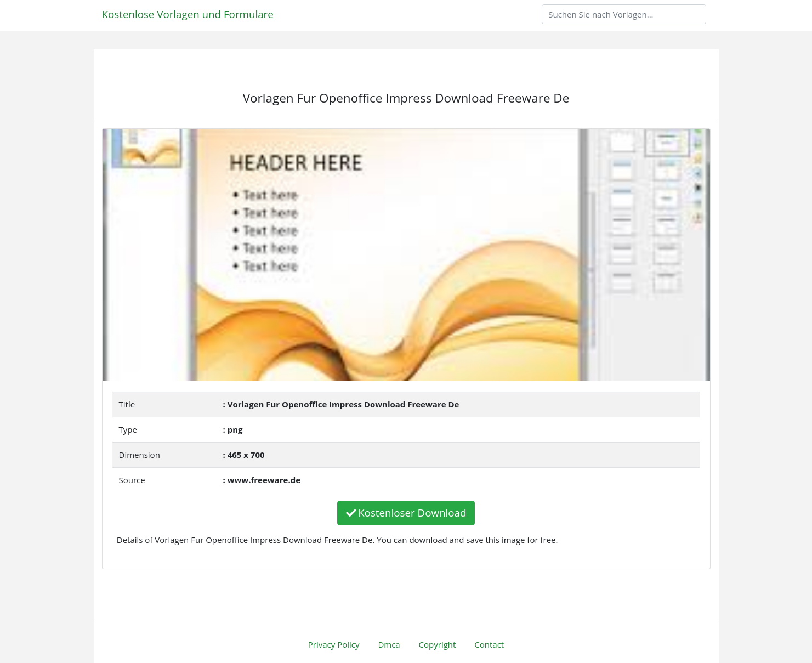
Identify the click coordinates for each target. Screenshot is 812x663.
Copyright (438, 644)
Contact (489, 644)
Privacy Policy (334, 644)
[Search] (624, 14)
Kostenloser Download (406, 512)
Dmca (389, 644)
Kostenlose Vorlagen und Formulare (188, 14)
